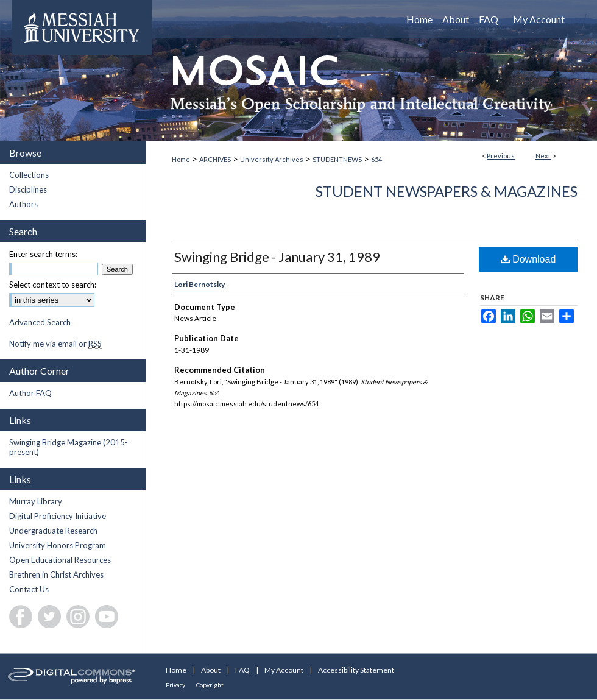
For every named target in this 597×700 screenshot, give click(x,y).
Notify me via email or (55, 344)
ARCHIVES (215, 159)
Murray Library (36, 501)
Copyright (210, 685)
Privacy (175, 685)
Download (528, 259)
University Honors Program (58, 545)
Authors (23, 204)
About (211, 670)
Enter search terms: (43, 254)
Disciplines (28, 189)
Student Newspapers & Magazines (447, 191)
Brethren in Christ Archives (56, 574)
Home (181, 159)
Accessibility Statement (356, 670)
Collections (29, 175)
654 (376, 159)
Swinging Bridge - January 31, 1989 (277, 257)
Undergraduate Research (53, 531)
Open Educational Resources (60, 560)
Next (543, 156)
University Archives (272, 159)
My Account (284, 670)
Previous (501, 156)
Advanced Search (40, 322)
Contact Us (29, 589)
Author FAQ (30, 393)
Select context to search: (53, 285)
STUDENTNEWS (337, 159)
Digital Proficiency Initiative (58, 516)
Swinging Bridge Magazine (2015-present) (69, 447)
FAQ (242, 670)
